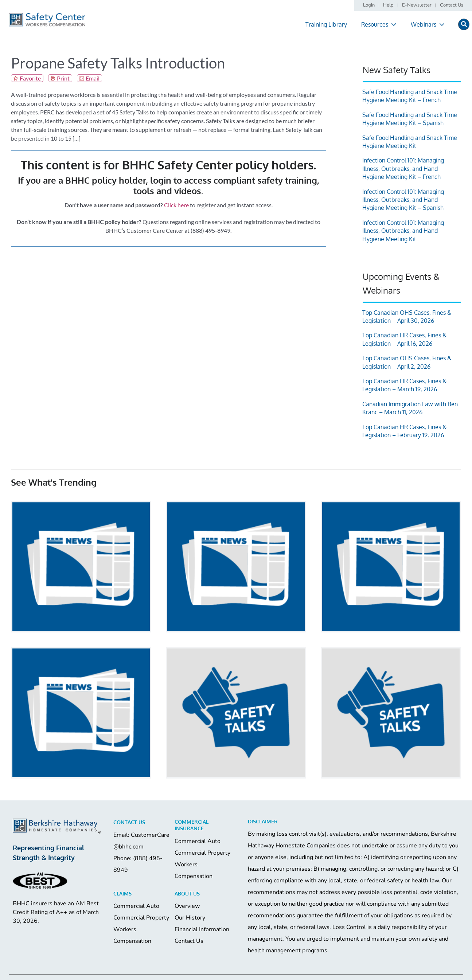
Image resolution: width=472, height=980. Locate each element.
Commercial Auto (198, 841)
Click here (176, 205)
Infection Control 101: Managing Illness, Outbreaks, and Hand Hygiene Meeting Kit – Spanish (403, 200)
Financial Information (202, 929)
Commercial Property (202, 853)
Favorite (30, 78)
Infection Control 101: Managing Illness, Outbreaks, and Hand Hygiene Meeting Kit (403, 231)
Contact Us (189, 941)
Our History (190, 918)
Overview (187, 906)
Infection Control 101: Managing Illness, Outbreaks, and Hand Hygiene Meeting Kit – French (403, 168)
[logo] (47, 15)
